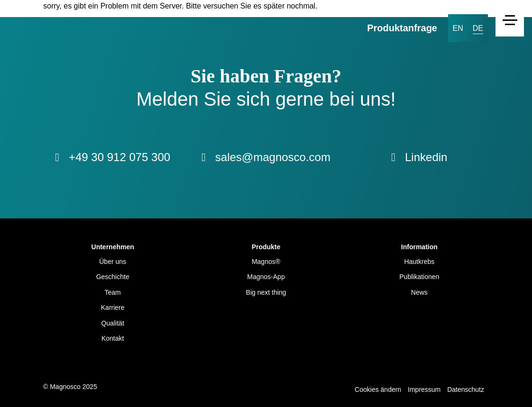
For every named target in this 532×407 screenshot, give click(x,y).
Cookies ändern (378, 389)
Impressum (424, 389)
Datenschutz (466, 389)
